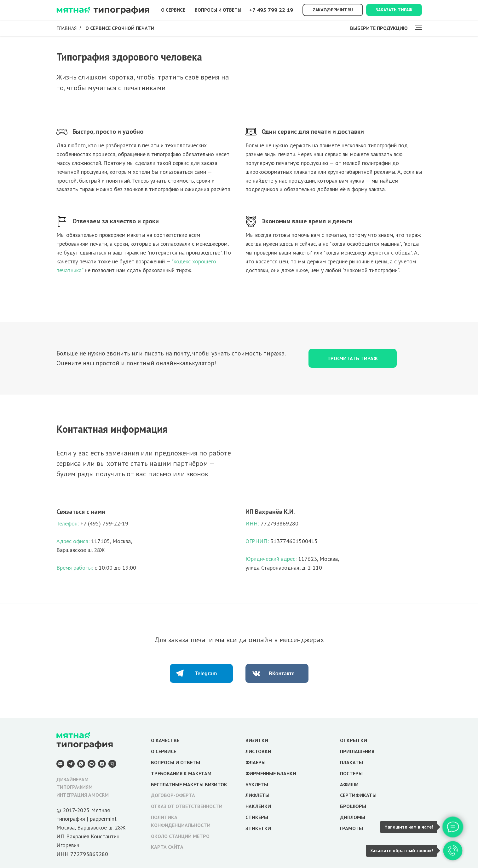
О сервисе (173, 10)
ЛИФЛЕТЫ (257, 795)
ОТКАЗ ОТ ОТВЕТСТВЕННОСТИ (187, 806)
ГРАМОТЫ (351, 828)
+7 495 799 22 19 (271, 10)
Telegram (206, 674)
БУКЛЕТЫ (257, 784)
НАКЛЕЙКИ (258, 806)
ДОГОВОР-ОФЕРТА (173, 795)
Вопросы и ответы (218, 10)
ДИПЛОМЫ (353, 817)
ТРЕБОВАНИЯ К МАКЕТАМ (181, 773)
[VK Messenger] (92, 764)
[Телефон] (112, 764)
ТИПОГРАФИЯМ (75, 787)
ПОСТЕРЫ (351, 773)
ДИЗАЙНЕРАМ (72, 779)
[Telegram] (71, 764)
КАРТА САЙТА (167, 847)
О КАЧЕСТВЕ (165, 740)
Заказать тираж (394, 10)
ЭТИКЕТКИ (258, 828)
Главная (66, 28)
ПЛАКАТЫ (351, 762)
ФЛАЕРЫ (256, 762)
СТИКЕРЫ (257, 817)
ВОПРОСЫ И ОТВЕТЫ (176, 762)
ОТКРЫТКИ (354, 740)
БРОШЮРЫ (353, 806)
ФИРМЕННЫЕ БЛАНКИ (271, 773)
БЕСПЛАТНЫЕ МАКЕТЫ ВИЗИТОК (189, 784)
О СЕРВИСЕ (164, 751)
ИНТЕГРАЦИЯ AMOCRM (83, 795)
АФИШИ (349, 784)
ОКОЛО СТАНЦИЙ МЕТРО (180, 836)
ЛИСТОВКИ (258, 751)
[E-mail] (60, 764)
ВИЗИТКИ (257, 740)
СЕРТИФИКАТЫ (358, 795)
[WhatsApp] (81, 764)
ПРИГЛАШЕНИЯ (357, 751)
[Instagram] (102, 764)
